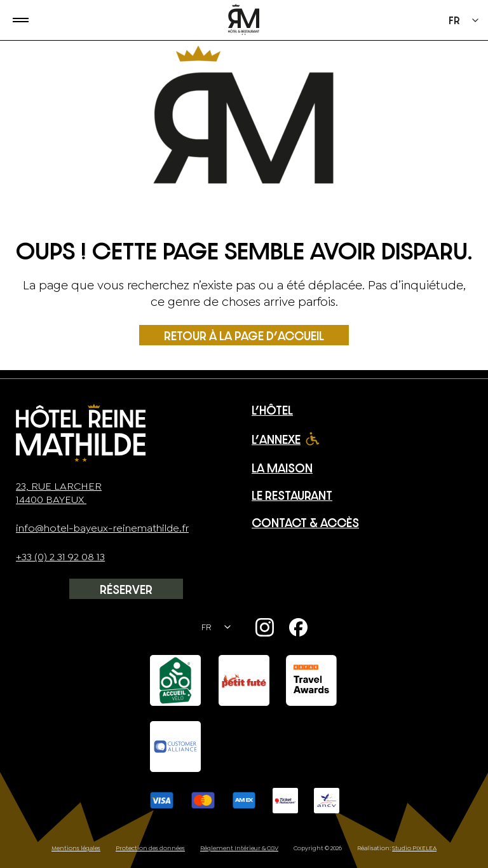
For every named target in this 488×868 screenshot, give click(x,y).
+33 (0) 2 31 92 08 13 (60, 557)
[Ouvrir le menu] (14, 20)
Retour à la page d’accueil (244, 335)
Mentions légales (76, 848)
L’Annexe (276, 439)
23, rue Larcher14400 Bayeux (59, 493)
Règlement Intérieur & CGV (239, 848)
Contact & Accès (305, 522)
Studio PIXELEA (414, 848)
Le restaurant (292, 495)
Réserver (126, 589)
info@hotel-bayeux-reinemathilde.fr (102, 528)
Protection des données (150, 848)
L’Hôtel (272, 410)
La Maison (282, 468)
